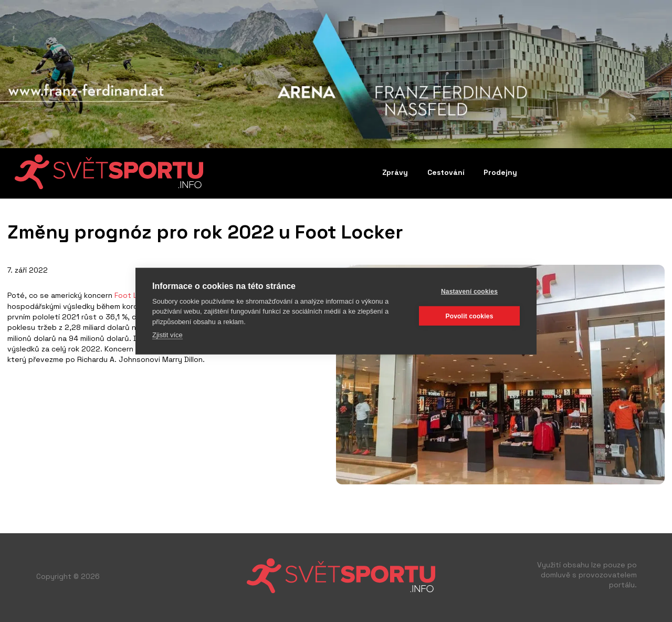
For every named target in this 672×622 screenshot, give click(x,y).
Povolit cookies (469, 316)
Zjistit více (167, 335)
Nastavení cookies (469, 291)
